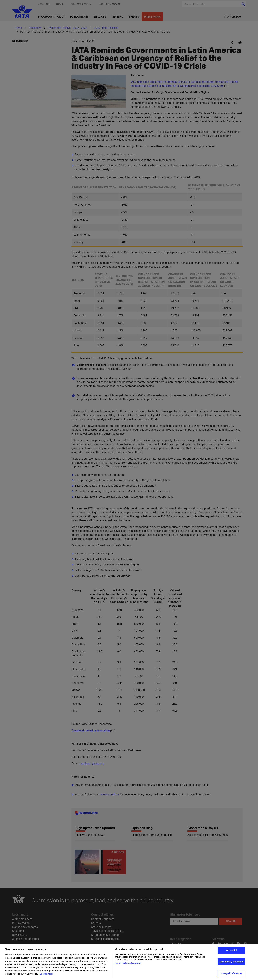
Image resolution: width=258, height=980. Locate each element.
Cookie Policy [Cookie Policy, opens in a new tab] (46, 974)
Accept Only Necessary (231, 962)
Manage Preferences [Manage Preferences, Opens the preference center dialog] (231, 973)
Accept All (231, 950)
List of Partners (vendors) (128, 963)
